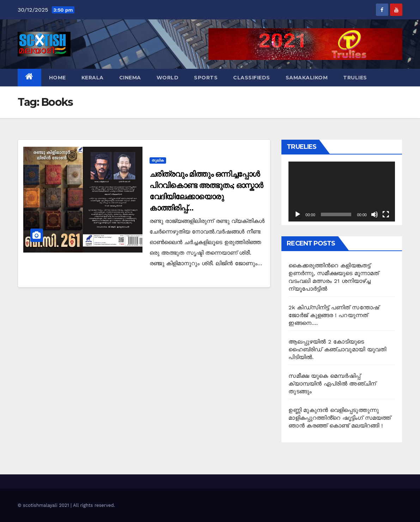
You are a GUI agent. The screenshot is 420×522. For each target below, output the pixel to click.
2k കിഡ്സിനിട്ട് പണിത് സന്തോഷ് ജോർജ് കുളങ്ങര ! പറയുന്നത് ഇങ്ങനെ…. (334, 315)
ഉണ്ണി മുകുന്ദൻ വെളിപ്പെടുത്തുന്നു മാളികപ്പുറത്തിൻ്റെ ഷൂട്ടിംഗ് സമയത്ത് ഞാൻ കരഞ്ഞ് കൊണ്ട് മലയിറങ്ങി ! (340, 418)
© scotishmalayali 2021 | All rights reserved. (66, 505)
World (168, 78)
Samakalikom (307, 78)
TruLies (355, 78)
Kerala (93, 78)
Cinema (130, 78)
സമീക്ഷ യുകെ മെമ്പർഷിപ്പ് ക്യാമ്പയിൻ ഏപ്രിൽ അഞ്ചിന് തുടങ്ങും (332, 384)
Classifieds (252, 78)
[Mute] (375, 214)
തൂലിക (158, 160)
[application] (342, 192)
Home (57, 78)
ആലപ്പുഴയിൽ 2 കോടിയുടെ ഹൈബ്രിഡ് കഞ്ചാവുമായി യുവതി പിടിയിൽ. (337, 349)
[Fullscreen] (386, 214)
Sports (206, 78)
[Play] (298, 214)
